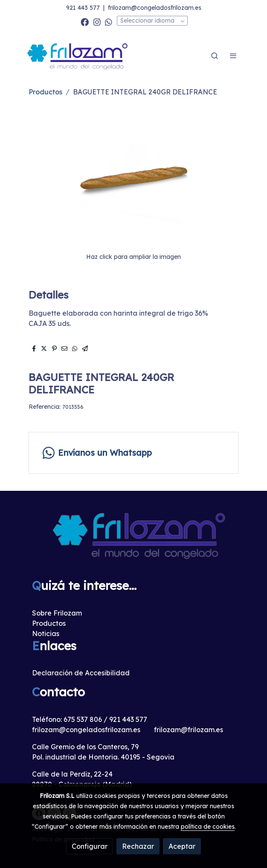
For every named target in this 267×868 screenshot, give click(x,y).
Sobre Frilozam (57, 613)
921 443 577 (83, 8)
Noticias (46, 633)
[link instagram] (97, 22)
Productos (45, 92)
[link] (78, 56)
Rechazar (138, 846)
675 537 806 (83, 719)
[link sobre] (133, 540)
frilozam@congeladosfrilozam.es (155, 8)
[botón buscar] (215, 56)
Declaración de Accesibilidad (81, 673)
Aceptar (182, 846)
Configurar (90, 846)
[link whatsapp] (109, 22)
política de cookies (208, 827)
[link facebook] (85, 22)
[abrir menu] (233, 56)
